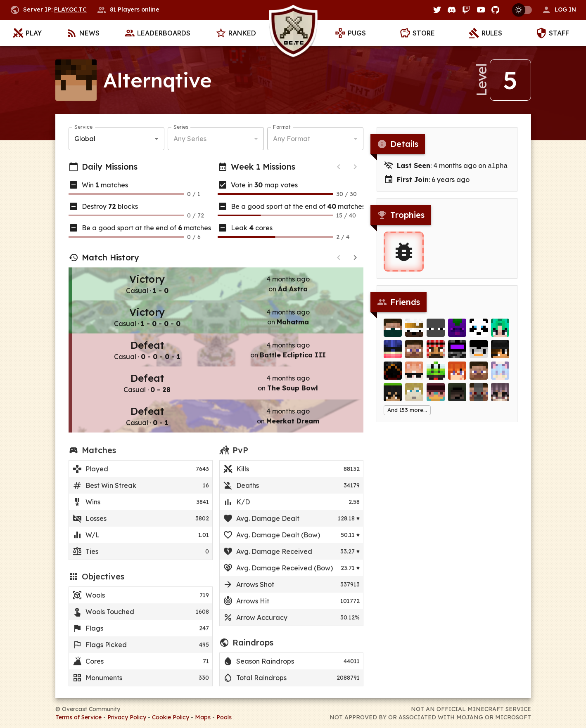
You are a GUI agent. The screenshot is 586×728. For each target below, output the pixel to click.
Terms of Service (78, 717)
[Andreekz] (414, 355)
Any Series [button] (190, 139)
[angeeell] (393, 397)
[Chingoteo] (500, 333)
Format (282, 127)
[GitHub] (495, 10)
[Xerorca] (414, 397)
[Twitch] (466, 10)
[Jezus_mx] (436, 333)
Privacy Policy (127, 717)
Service (83, 127)
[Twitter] (437, 10)
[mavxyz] (479, 376)
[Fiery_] (393, 376)
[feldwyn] (479, 397)
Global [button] (85, 139)
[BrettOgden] (479, 333)
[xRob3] (436, 397)
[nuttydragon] (500, 355)
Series (181, 127)
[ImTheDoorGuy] (500, 376)
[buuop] (457, 333)
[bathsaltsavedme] (500, 397)
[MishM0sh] (457, 355)
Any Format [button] (292, 139)
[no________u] (457, 376)
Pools (224, 717)
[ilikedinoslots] (393, 333)
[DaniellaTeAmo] (414, 376)
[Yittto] (457, 397)
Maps (203, 717)
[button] (559, 10)
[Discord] (452, 10)
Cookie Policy (171, 717)
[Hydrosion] (393, 355)
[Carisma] (436, 355)
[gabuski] (414, 333)
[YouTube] (481, 10)
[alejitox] (479, 355)
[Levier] (436, 376)
